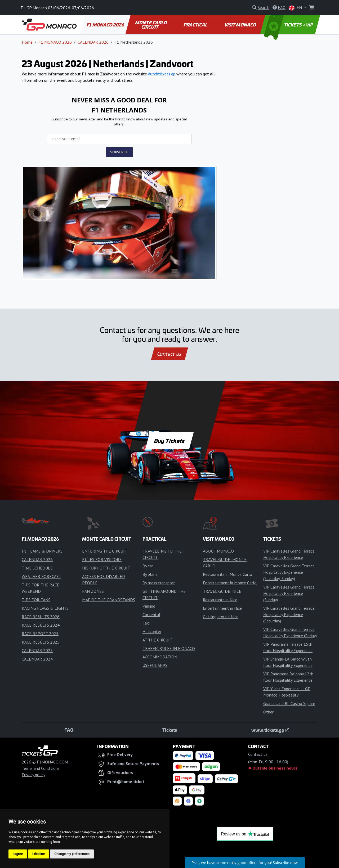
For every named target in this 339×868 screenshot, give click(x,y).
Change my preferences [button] (72, 854)
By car (148, 566)
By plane (150, 574)
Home (27, 42)
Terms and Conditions (41, 768)
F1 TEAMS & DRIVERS (42, 551)
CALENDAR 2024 (37, 659)
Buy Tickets (169, 441)
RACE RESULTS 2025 (41, 642)
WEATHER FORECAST (41, 576)
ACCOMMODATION (160, 657)
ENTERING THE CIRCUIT (105, 551)
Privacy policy (34, 775)
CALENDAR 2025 (37, 650)
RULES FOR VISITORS (102, 559)
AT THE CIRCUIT (157, 640)
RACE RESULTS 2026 (41, 617)
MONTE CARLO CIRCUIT (151, 25)
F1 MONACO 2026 (106, 25)
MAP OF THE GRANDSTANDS (109, 600)
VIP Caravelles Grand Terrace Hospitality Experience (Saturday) (289, 614)
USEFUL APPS (155, 665)
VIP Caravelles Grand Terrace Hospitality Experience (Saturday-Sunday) (289, 572)
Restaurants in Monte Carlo (228, 574)
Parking (149, 606)
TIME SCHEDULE (37, 568)
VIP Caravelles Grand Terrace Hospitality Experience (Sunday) (289, 593)
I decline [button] (39, 854)
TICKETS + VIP (289, 25)
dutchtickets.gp (162, 74)
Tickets (170, 730)
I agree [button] (18, 854)
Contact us (169, 354)
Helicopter (152, 631)
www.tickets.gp (270, 730)
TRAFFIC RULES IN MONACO (169, 648)
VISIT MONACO (241, 25)
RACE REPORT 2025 (40, 634)
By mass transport (159, 583)
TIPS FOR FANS (36, 600)
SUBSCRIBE (119, 152)
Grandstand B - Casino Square (289, 703)
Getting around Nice (221, 617)
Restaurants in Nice (220, 600)
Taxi (146, 623)
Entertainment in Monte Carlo (230, 583)
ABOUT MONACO (218, 551)
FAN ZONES (93, 591)
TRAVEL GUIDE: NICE (222, 591)
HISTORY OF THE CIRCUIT (106, 568)
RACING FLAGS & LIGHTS (45, 608)
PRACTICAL (196, 25)
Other (268, 712)
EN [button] (296, 8)
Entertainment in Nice (222, 608)
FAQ (69, 730)
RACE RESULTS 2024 (41, 625)
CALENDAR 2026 (93, 42)
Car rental (151, 614)
